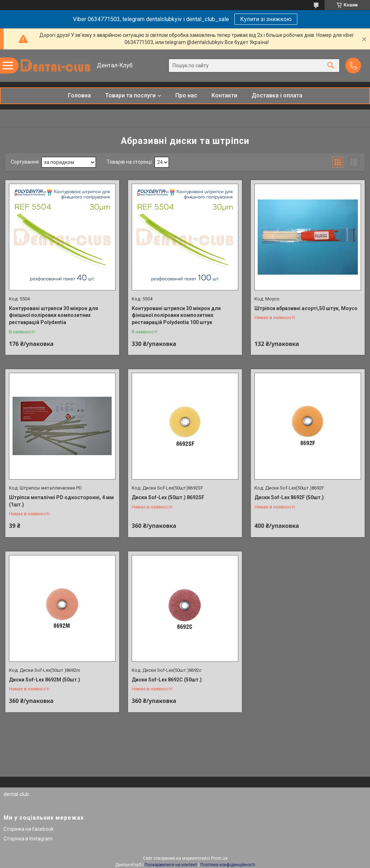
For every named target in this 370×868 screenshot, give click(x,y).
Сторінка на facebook (29, 829)
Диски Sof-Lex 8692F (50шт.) (289, 497)
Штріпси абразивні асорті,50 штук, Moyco (306, 308)
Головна (79, 95)
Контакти (224, 95)
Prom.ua (219, 858)
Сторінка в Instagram (28, 839)
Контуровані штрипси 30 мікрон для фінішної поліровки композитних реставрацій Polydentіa (53, 315)
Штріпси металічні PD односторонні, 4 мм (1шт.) (61, 501)
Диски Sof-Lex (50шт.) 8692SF (168, 497)
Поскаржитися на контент (171, 865)
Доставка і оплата (277, 95)
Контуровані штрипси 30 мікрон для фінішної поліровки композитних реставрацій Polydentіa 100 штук (176, 315)
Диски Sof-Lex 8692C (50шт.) (167, 680)
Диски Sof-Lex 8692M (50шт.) (45, 680)
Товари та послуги (130, 95)
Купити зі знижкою (266, 19)
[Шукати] (331, 66)
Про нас (186, 95)
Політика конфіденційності (228, 865)
